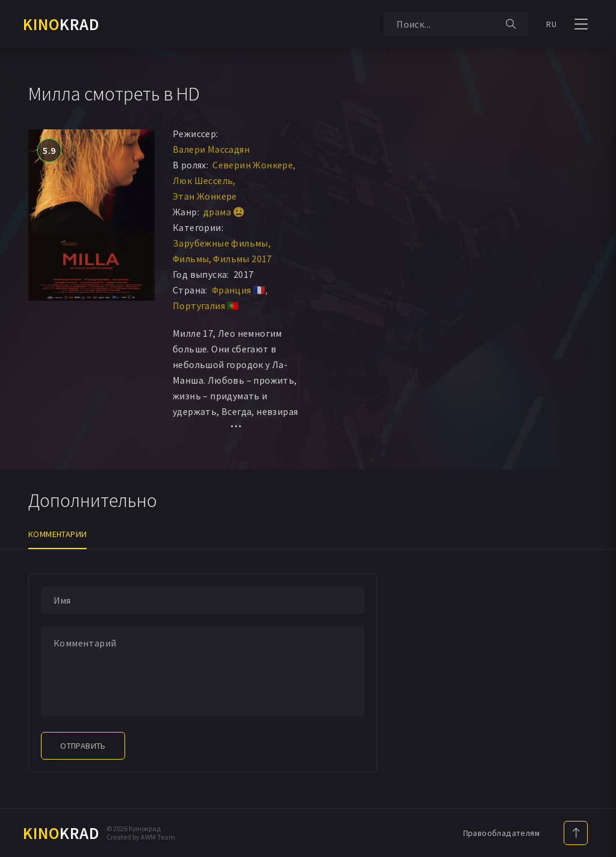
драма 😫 (224, 212)
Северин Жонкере (253, 165)
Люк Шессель (203, 180)
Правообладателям (501, 833)
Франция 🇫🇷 (239, 290)
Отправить (83, 746)
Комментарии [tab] (57, 534)
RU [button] (551, 24)
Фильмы (191, 259)
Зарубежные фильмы (220, 243)
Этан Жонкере (205, 196)
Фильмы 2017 (242, 259)
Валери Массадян (211, 149)
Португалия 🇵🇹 (206, 306)
